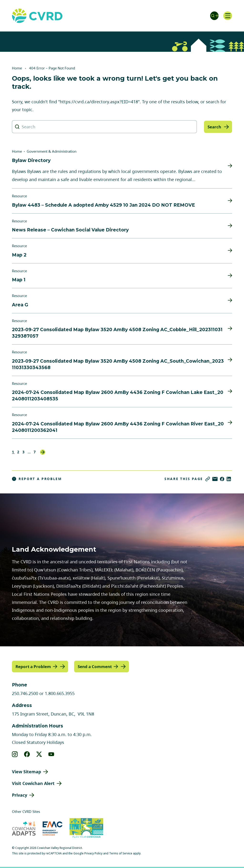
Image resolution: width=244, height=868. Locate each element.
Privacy (20, 795)
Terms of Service (121, 853)
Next (43, 452)
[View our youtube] (51, 754)
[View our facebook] (27, 754)
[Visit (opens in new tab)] (86, 828)
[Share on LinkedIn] (229, 479)
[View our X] (39, 754)
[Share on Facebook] (222, 479)
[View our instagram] (15, 754)
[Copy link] (208, 479)
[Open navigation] (227, 16)
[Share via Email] (215, 479)
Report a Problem (37, 479)
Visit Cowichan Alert (33, 783)
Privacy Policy (93, 853)
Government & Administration (52, 151)
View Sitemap (26, 771)
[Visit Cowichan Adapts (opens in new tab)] (24, 828)
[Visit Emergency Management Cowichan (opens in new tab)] (53, 828)
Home (17, 68)
